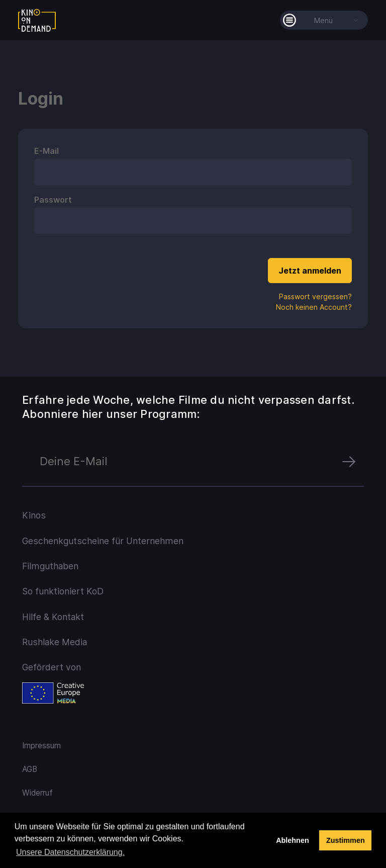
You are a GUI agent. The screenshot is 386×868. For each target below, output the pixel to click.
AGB (30, 769)
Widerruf (37, 793)
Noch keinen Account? (314, 307)
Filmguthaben (50, 566)
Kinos (34, 515)
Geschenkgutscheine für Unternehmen (103, 541)
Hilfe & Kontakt (53, 617)
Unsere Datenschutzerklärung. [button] (70, 852)
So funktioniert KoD (63, 591)
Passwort (53, 200)
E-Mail (46, 151)
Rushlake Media (55, 642)
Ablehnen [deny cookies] (293, 840)
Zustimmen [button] (346, 840)
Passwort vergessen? (315, 296)
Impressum (41, 746)
